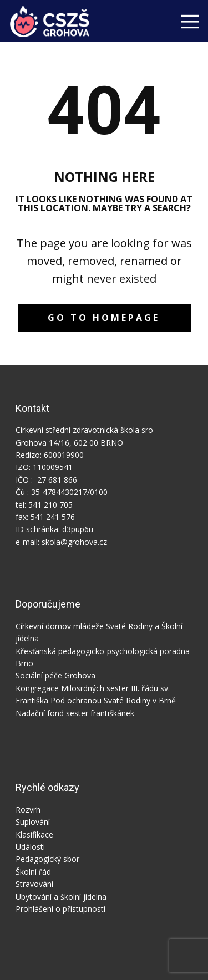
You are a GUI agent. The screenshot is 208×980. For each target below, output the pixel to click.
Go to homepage (104, 318)
